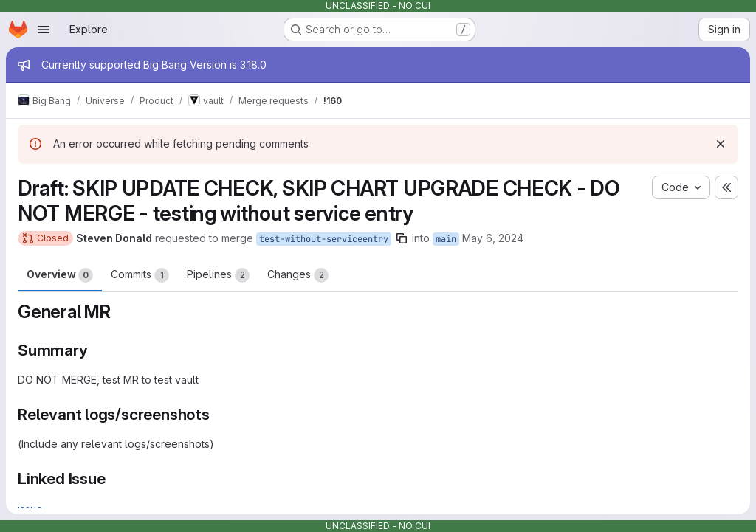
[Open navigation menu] (44, 30)
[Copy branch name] (402, 238)
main (446, 239)
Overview (60, 275)
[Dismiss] (721, 144)
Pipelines (218, 275)
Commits (140, 275)
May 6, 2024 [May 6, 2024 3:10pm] (493, 238)
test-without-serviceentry (324, 239)
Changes (298, 275)
